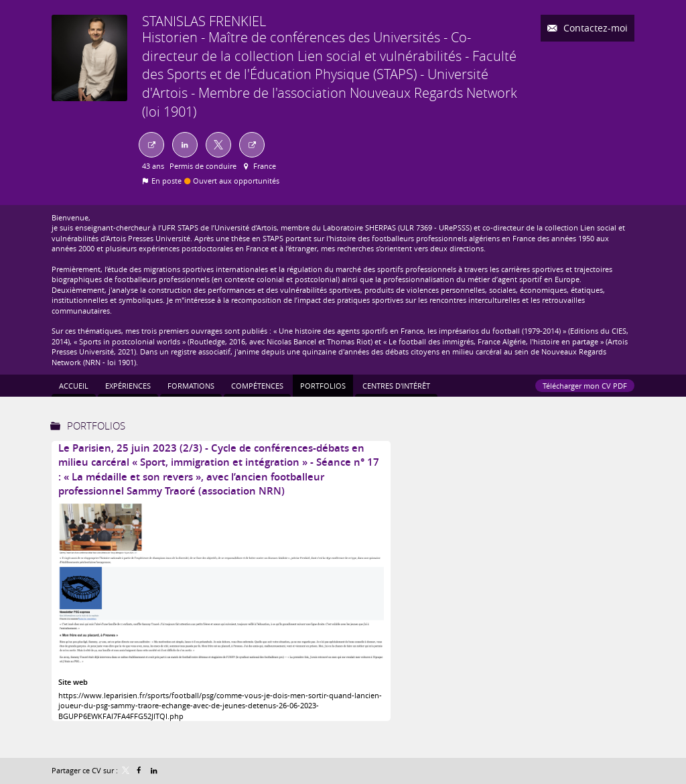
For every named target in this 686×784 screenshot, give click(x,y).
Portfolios (96, 426)
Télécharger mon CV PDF (585, 386)
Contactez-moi (594, 28)
